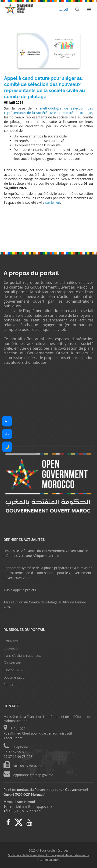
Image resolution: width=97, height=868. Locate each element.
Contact (9, 685)
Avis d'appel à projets (20, 590)
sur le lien (53, 202)
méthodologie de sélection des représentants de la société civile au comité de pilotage (49, 110)
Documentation (15, 677)
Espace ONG (13, 670)
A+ (7, 421)
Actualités (11, 641)
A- (7, 434)
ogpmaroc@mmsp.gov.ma (33, 775)
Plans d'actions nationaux (22, 655)
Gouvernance (13, 663)
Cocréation (11, 648)
